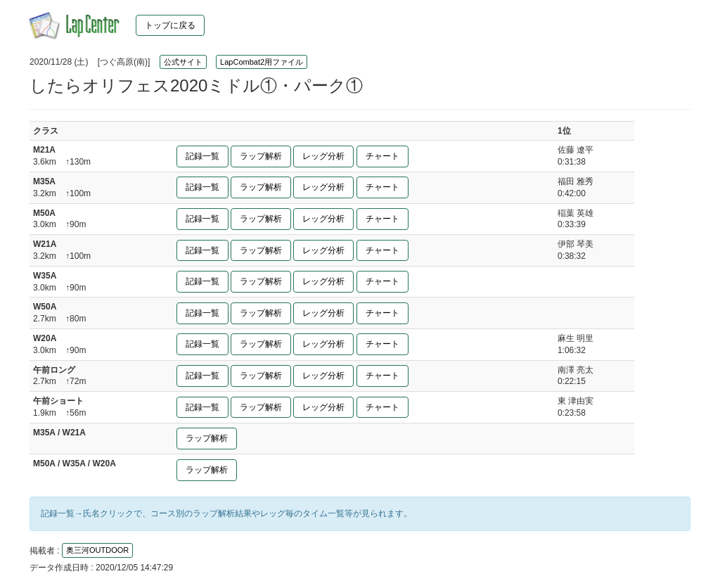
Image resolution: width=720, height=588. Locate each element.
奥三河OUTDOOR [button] (97, 550)
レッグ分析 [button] (323, 156)
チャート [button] (382, 156)
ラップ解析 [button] (261, 156)
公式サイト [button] (183, 62)
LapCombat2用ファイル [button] (262, 62)
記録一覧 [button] (202, 156)
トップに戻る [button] (170, 25)
